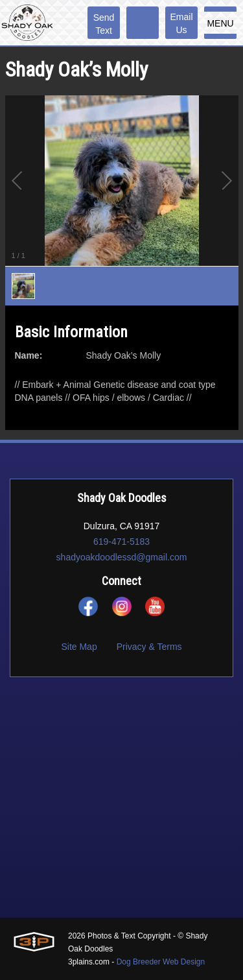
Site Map (79, 647)
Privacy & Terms (149, 647)
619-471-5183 (121, 542)
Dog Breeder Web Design (161, 962)
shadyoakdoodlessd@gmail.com (122, 557)
